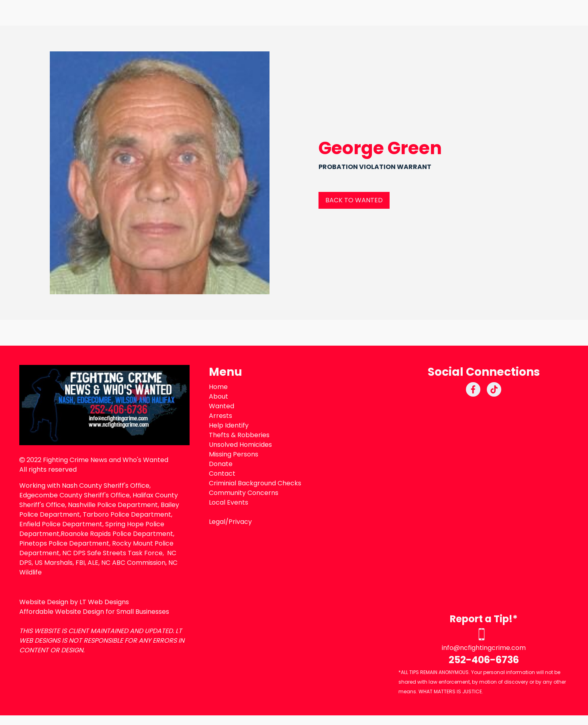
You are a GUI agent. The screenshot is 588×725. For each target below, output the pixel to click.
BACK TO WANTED (354, 200)
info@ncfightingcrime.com (484, 648)
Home (218, 387)
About (218, 396)
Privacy (240, 522)
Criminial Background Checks (255, 483)
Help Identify (229, 425)
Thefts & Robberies (239, 435)
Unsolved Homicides (240, 445)
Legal (217, 522)
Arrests (220, 416)
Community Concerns (244, 493)
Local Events (229, 502)
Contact (222, 473)
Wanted (222, 406)
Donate (221, 464)
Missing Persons (234, 454)
